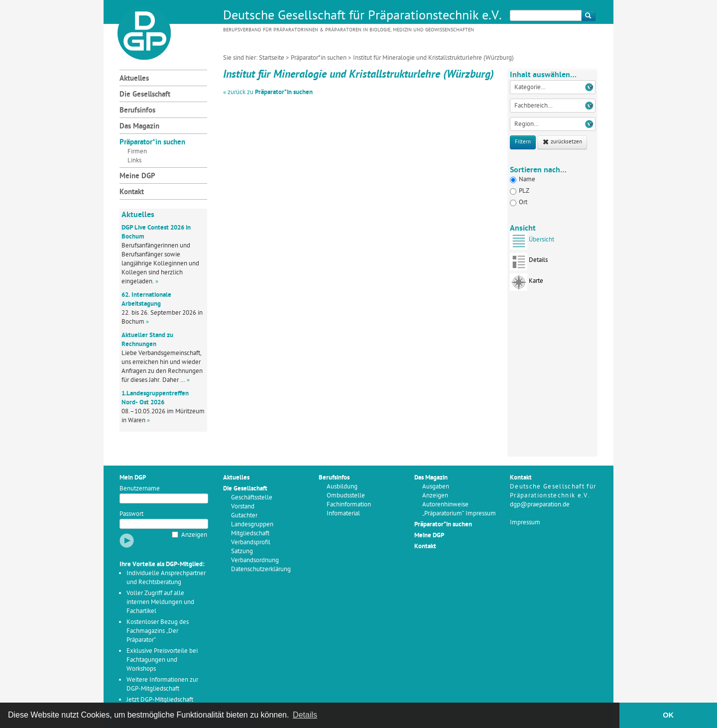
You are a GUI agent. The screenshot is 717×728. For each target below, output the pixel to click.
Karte (527, 284)
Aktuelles (134, 79)
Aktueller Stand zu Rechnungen (147, 340)
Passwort (131, 514)
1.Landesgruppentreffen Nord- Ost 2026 (155, 398)
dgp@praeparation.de (540, 505)
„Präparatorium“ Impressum (459, 514)
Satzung (242, 551)
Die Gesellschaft (145, 95)
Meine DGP (137, 177)
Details (529, 263)
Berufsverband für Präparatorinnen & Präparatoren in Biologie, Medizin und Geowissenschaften (349, 30)
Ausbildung (342, 487)
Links (134, 161)
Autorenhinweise (445, 505)
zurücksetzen (562, 142)
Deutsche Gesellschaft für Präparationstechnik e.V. (362, 16)
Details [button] (305, 715)
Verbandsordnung (255, 560)
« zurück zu (268, 92)
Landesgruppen (252, 525)
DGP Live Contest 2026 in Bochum (156, 232)
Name (523, 180)
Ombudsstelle (346, 496)
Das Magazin (139, 127)
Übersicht (532, 243)
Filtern (523, 142)
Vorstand (243, 507)
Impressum (525, 523)
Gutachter (244, 516)
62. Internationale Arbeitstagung (146, 300)
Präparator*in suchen (319, 58)
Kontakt (132, 192)
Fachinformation (349, 505)
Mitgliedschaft (250, 534)
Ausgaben (436, 487)
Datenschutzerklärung (261, 569)
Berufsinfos (137, 111)
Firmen (137, 152)
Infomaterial (343, 514)
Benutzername (140, 489)
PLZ (520, 191)
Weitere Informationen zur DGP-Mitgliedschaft (162, 684)
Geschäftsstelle (252, 498)
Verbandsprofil (251, 543)
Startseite (272, 58)
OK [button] (668, 715)
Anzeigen (194, 535)
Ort (519, 202)
